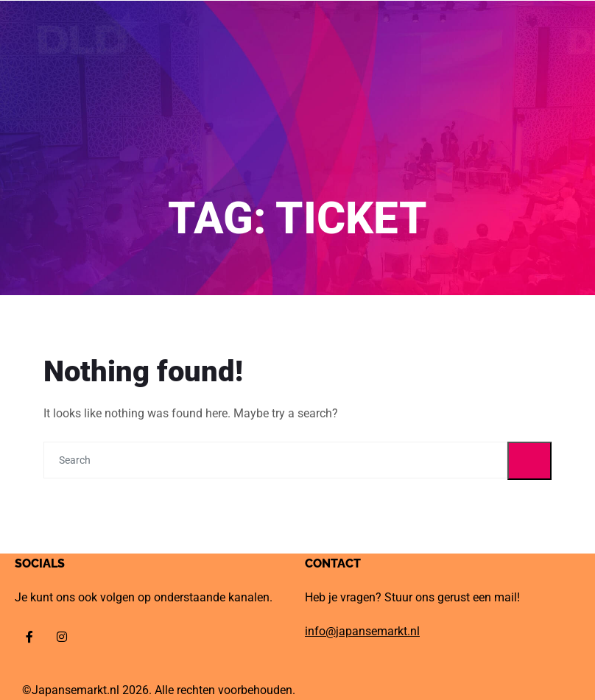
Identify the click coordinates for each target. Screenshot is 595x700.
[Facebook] (29, 637)
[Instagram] (62, 637)
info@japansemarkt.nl (362, 631)
